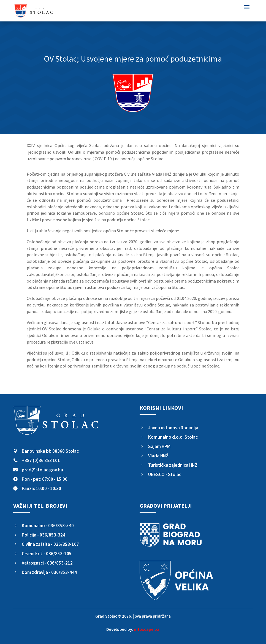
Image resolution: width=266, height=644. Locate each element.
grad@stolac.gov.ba (42, 470)
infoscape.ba (147, 629)
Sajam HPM (159, 446)
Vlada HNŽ (158, 456)
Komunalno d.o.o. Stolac (173, 437)
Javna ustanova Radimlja (173, 428)
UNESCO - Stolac (165, 474)
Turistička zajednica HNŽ (173, 465)
